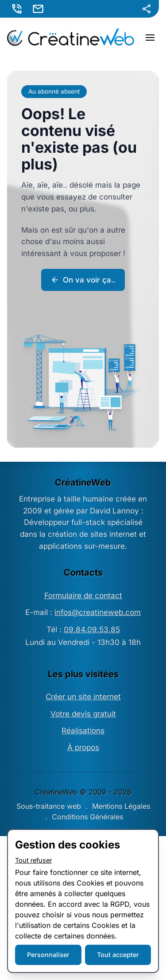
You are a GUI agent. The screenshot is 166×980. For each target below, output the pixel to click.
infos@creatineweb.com (98, 612)
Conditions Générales (87, 817)
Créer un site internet (83, 697)
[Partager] (147, 9)
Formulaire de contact (83, 596)
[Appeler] (18, 9)
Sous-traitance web (49, 806)
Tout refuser (33, 860)
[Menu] (150, 37)
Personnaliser (48, 955)
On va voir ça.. (83, 280)
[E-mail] (39, 9)
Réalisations (83, 731)
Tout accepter (118, 955)
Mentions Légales (121, 806)
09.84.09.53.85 (92, 629)
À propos (83, 747)
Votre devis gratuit (83, 714)
